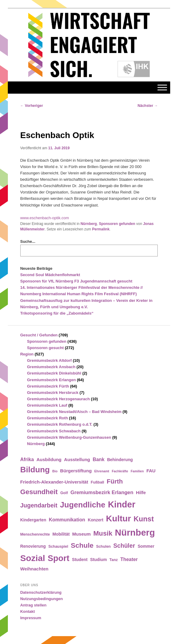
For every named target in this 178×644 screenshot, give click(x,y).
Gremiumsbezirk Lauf (47, 405)
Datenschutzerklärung (41, 592)
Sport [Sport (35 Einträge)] (59, 558)
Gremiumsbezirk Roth (47, 418)
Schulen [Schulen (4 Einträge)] (103, 547)
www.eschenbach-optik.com (45, 218)
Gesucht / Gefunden (39, 335)
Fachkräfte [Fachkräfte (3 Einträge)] (120, 471)
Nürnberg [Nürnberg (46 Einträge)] (135, 532)
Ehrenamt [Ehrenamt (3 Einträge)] (102, 471)
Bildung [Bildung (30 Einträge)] (35, 470)
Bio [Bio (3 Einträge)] (55, 471)
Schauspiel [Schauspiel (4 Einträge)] (58, 547)
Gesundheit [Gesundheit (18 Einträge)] (39, 492)
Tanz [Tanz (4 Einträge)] (114, 560)
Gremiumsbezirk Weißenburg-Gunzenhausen (69, 437)
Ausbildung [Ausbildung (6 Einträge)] (49, 459)
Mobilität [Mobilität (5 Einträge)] (61, 534)
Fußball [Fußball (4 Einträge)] (97, 482)
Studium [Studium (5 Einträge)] (99, 560)
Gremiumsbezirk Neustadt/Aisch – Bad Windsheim (74, 412)
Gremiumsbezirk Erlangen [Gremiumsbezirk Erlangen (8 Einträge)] (102, 492)
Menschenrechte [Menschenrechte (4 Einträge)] (35, 534)
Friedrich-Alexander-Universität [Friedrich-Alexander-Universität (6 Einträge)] (54, 482)
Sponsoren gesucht (45, 348)
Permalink (101, 229)
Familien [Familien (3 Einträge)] (137, 471)
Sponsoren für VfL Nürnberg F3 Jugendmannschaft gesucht (76, 281)
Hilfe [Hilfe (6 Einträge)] (141, 492)
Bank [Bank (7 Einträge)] (99, 459)
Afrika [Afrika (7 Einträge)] (27, 459)
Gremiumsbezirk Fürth (48, 386)
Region (27, 354)
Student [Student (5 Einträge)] (80, 560)
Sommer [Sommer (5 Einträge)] (146, 546)
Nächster (148, 106)
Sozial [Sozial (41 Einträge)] (33, 558)
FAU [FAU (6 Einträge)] (151, 471)
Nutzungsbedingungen (42, 599)
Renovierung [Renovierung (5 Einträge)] (33, 546)
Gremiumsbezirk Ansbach (51, 367)
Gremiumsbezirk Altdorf (49, 360)
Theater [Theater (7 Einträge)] (129, 559)
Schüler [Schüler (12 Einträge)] (124, 546)
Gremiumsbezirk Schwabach (54, 431)
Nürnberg (89, 224)
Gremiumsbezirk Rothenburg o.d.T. (60, 424)
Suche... (28, 241)
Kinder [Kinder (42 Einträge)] (122, 504)
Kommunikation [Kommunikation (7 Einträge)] (67, 520)
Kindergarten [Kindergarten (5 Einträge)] (33, 520)
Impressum (31, 618)
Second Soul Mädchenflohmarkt (50, 275)
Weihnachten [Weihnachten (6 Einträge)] (34, 569)
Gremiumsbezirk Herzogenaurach (58, 399)
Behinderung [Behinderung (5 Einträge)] (120, 460)
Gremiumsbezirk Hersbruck (53, 393)
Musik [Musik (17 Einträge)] (103, 533)
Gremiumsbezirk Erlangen (51, 380)
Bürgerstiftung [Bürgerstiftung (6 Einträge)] (76, 471)
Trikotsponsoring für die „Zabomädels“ (57, 313)
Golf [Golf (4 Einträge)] (64, 493)
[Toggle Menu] (162, 88)
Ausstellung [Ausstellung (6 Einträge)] (77, 459)
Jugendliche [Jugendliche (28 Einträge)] (83, 505)
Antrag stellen (33, 605)
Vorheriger (32, 106)
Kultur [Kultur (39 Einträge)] (119, 519)
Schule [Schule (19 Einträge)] (82, 545)
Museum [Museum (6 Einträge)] (82, 534)
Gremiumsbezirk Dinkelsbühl (54, 373)
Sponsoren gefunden (117, 224)
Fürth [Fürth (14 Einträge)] (115, 481)
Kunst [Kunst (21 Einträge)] (144, 519)
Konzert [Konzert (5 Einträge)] (96, 520)
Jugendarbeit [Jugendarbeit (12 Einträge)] (39, 505)
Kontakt (28, 611)
